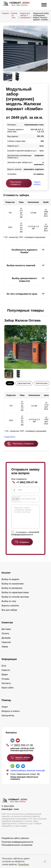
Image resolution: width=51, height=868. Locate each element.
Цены (10, 383)
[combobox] (16, 499)
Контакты (6, 687)
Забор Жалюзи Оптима (22, 320)
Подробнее (23, 864)
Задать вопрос (37, 183)
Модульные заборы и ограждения (25, 15)
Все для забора (9, 614)
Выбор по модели (10, 583)
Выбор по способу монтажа (15, 601)
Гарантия (6, 646)
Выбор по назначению (13, 588)
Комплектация (42, 383)
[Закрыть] (45, 861)
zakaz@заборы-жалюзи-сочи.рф (28, 774)
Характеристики (24, 383)
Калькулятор (8, 720)
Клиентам (7, 627)
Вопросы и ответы (11, 715)
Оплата (5, 637)
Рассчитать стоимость (16, 183)
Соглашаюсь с (25, 537)
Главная (5, 13)
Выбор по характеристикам (15, 596)
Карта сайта (8, 692)
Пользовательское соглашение (17, 849)
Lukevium (24, 842)
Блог (4, 670)
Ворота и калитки (10, 610)
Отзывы (6, 683)
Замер (5, 651)
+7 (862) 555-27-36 (27, 482)
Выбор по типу (9, 605)
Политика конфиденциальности (17, 846)
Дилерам (6, 642)
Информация (9, 663)
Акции (5, 711)
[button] (5, 311)
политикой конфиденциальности (25, 537)
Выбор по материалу (12, 592)
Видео (5, 678)
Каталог (6, 577)
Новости (6, 674)
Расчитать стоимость (23, 444)
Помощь (6, 704)
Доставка (6, 633)
